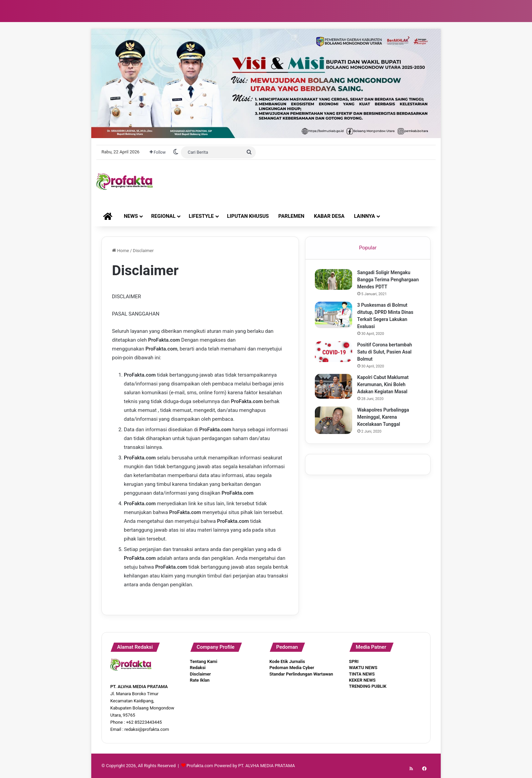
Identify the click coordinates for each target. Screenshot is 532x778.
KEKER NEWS (363, 680)
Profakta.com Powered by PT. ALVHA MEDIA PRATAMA (241, 766)
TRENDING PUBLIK (368, 686)
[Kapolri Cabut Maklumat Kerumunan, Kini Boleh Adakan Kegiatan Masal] (334, 387)
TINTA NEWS (362, 674)
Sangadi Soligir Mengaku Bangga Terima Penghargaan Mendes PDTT (389, 280)
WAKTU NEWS (363, 668)
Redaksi (198, 668)
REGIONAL (163, 216)
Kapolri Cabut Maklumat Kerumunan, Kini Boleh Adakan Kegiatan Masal (384, 385)
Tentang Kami (204, 661)
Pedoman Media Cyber (292, 668)
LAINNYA (364, 216)
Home (120, 251)
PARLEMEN (291, 216)
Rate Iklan (200, 680)
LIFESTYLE (201, 216)
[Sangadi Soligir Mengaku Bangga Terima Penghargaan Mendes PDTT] (334, 280)
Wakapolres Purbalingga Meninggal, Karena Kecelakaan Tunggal (384, 418)
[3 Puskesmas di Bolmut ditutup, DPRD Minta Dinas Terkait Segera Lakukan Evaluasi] (334, 316)
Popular (368, 248)
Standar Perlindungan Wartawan (301, 674)
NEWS (131, 216)
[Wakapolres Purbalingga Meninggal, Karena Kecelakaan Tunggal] (334, 421)
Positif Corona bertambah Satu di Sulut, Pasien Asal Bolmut (385, 353)
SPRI (354, 661)
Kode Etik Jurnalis (287, 661)
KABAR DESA (329, 216)
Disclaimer (201, 674)
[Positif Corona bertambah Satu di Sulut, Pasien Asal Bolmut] (334, 353)
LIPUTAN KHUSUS (248, 216)
